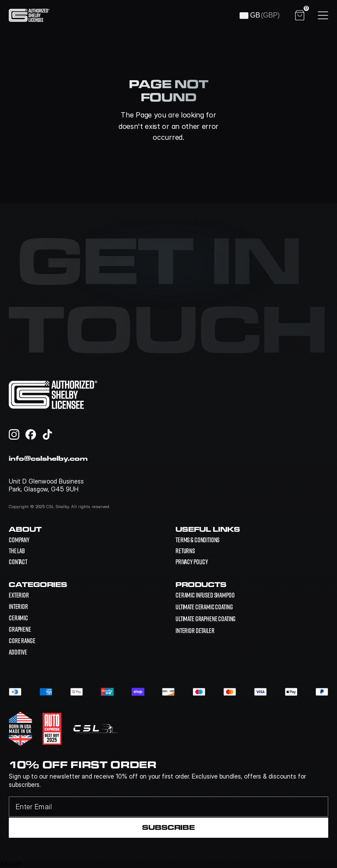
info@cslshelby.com (48, 458)
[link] (205, 595)
